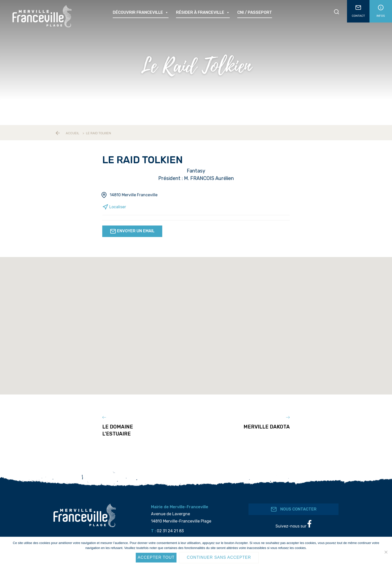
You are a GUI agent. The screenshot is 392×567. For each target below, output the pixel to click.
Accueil (72, 133)
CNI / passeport (255, 12)
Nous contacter (294, 505)
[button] (207, 377)
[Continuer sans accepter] (386, 552)
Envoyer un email (132, 231)
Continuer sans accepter (219, 557)
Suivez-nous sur (293, 520)
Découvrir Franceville (141, 12)
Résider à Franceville (203, 12)
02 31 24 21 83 (170, 527)
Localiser (114, 207)
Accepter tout (156, 557)
